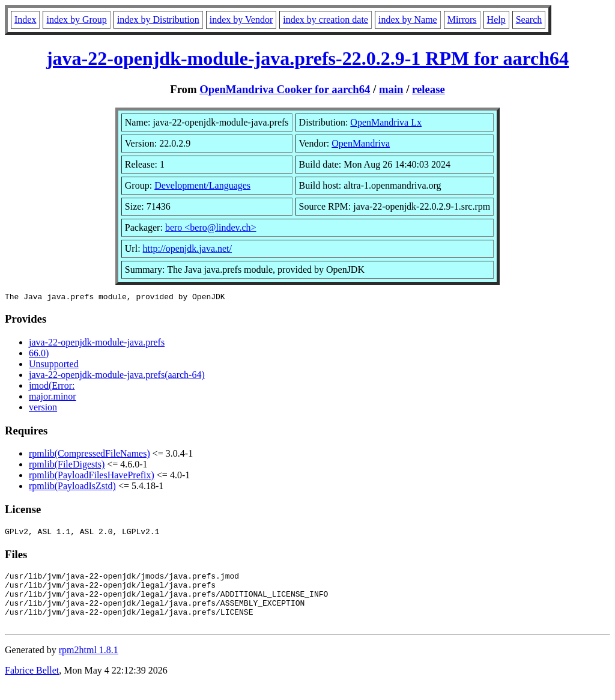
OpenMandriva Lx (386, 122)
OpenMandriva (361, 143)
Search (529, 20)
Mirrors (462, 20)
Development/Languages (202, 185)
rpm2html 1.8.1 (89, 664)
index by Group (76, 20)
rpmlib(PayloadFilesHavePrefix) (92, 477)
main (391, 89)
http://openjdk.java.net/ (187, 248)
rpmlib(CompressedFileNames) (89, 455)
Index (25, 20)
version (43, 409)
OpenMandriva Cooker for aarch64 (285, 89)
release (429, 89)
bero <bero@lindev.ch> (211, 227)
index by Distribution (158, 20)
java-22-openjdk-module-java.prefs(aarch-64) (117, 376)
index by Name (408, 20)
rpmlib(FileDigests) (67, 466)
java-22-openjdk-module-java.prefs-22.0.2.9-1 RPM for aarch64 (307, 58)
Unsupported (54, 366)
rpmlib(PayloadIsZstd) (72, 488)
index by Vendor (241, 20)
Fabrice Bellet (32, 685)
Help (496, 20)
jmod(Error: (52, 387)
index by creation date (326, 20)
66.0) (39, 355)
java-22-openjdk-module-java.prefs (97, 344)
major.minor (53, 398)
